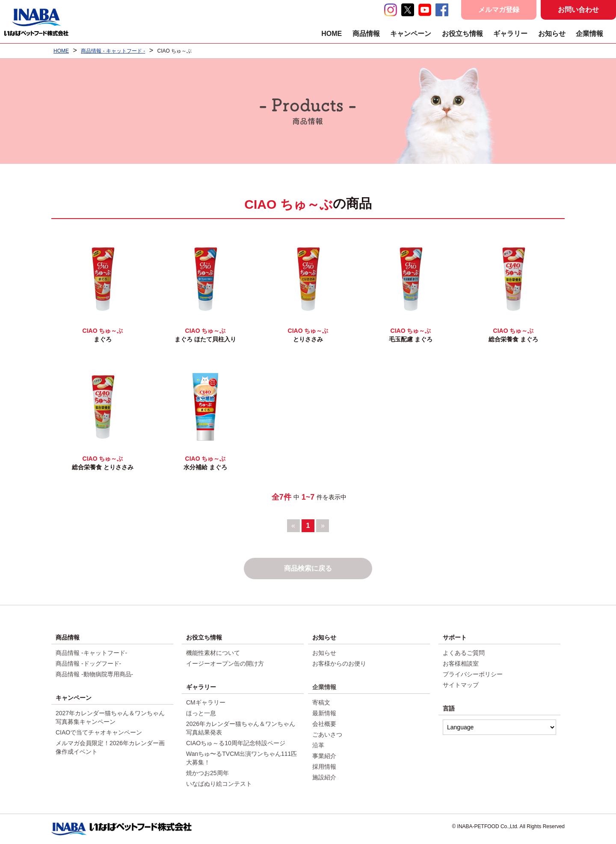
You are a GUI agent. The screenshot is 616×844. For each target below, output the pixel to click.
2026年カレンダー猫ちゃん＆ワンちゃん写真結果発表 (241, 728)
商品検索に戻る (308, 568)
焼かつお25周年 (207, 773)
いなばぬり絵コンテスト (219, 784)
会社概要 (324, 724)
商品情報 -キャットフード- (91, 653)
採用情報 (324, 767)
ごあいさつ (327, 734)
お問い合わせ (578, 10)
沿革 (318, 745)
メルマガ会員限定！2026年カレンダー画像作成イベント (110, 747)
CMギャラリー (206, 702)
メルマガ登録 (499, 10)
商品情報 (366, 34)
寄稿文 (321, 702)
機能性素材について (213, 653)
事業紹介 (324, 756)
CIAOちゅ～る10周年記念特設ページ (236, 743)
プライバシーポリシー (473, 674)
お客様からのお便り (339, 663)
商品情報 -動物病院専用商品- (94, 674)
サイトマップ (461, 685)
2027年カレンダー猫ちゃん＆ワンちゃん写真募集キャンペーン (110, 717)
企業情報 (589, 34)
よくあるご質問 (464, 653)
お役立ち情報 (462, 34)
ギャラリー (510, 34)
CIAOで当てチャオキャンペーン (99, 732)
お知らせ (552, 34)
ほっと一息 (201, 713)
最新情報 (324, 713)
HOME (332, 34)
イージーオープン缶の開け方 (225, 663)
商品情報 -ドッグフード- (88, 663)
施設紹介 (324, 777)
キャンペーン (411, 34)
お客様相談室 (461, 663)
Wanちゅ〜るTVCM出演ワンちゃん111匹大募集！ (241, 758)
